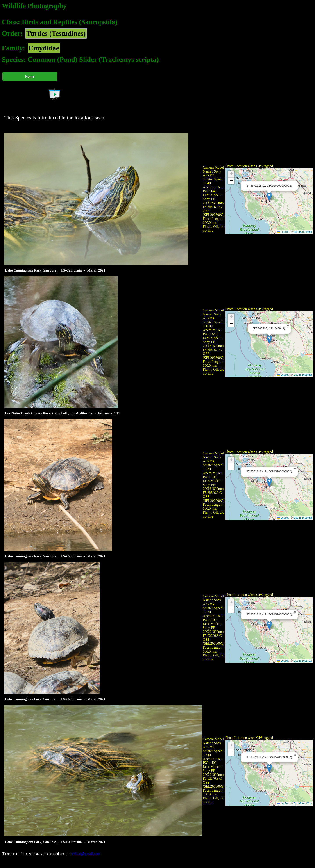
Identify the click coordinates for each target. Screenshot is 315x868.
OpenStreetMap (303, 232)
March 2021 (96, 270)
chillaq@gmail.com (86, 854)
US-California (71, 270)
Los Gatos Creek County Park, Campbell (36, 413)
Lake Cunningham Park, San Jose (31, 270)
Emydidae (44, 48)
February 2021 (109, 413)
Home (30, 76)
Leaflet (283, 232)
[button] (269, 197)
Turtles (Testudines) (56, 33)
